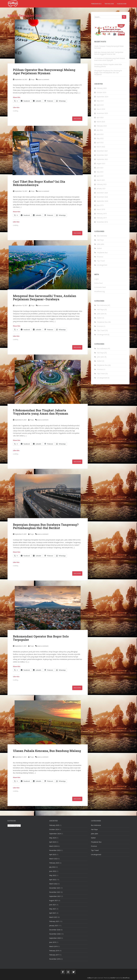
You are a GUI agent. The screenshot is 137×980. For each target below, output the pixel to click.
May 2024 (100, 101)
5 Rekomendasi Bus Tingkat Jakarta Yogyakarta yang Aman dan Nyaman (41, 412)
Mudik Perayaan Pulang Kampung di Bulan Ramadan (109, 47)
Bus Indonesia (102, 236)
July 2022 (100, 130)
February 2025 (102, 88)
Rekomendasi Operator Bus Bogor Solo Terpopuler (41, 638)
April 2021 (100, 176)
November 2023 (102, 113)
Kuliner (99, 248)
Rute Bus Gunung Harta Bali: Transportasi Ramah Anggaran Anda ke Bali (109, 53)
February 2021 (102, 184)
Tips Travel (101, 261)
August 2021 (101, 163)
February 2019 (102, 214)
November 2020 (102, 197)
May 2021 (100, 172)
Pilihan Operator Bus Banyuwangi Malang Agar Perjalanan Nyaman (44, 71)
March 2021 (101, 180)
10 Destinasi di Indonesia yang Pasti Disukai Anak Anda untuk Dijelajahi (109, 59)
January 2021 (101, 189)
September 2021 (102, 159)
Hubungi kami (122, 4)
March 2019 (101, 209)
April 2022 (100, 143)
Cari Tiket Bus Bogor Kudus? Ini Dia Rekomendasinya (39, 183)
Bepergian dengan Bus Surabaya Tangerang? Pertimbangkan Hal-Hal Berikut (46, 526)
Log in (96, 279)
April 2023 (100, 117)
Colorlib (112, 978)
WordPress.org (99, 291)
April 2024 (100, 105)
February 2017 (102, 218)
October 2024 (101, 92)
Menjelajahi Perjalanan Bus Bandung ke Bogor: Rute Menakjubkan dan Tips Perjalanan (108, 72)
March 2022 (101, 147)
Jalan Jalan (101, 244)
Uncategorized (102, 265)
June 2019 (100, 205)
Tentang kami (109, 4)
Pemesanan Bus (96, 4)
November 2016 (102, 222)
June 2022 (100, 134)
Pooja (32, 79)
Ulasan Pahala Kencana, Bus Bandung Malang (47, 751)
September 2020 (102, 201)
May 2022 (100, 138)
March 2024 (101, 109)
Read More (77, 119)
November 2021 (102, 155)
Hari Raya (100, 240)
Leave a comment (43, 79)
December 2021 (102, 151)
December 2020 (102, 193)
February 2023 (102, 126)
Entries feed (98, 283)
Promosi (100, 257)
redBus (89, 978)
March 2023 (101, 122)
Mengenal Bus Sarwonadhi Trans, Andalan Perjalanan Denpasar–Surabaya (45, 298)
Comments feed (100, 287)
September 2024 (102, 97)
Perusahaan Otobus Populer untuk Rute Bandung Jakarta (108, 65)
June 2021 (100, 168)
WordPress (126, 978)
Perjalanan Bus (102, 252)
